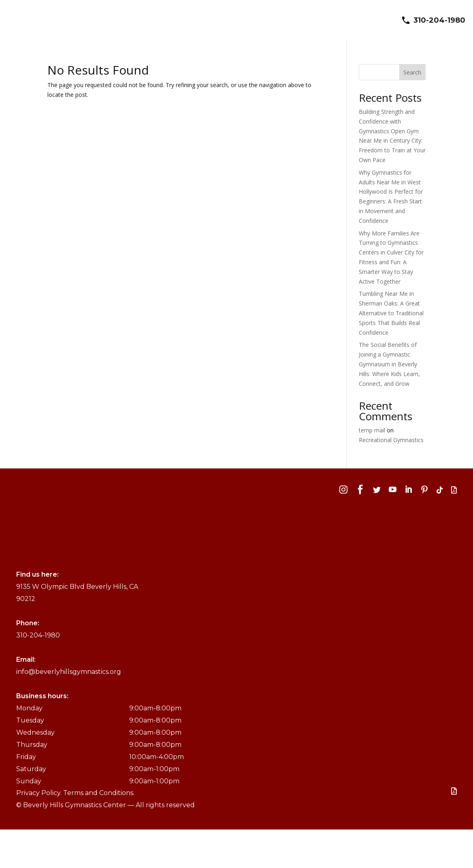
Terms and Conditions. (99, 793)
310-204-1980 (439, 20)
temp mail (372, 430)
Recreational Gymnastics (391, 440)
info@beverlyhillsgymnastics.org (69, 671)
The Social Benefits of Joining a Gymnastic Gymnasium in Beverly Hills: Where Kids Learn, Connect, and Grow (389, 364)
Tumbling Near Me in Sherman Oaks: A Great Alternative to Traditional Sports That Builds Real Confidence (391, 313)
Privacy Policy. (40, 793)
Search (412, 72)
